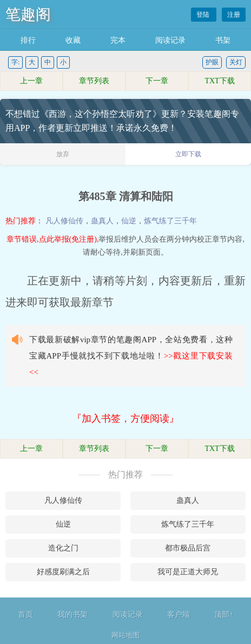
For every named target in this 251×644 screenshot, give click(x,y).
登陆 (204, 15)
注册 (234, 15)
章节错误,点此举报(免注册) (52, 239)
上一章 (31, 81)
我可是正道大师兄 (188, 572)
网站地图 (125, 635)
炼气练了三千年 (170, 221)
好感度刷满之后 (63, 572)
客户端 (179, 615)
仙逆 (129, 221)
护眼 (212, 62)
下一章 (157, 81)
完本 (118, 40)
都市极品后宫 (188, 548)
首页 (25, 615)
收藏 (73, 40)
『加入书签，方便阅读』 (125, 419)
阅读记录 (170, 40)
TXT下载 (219, 81)
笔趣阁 (28, 14)
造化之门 (63, 548)
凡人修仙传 (64, 221)
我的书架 (72, 615)
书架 (223, 40)
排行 (28, 40)
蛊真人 (102, 221)
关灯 (236, 62)
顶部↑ (224, 615)
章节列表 (94, 81)
